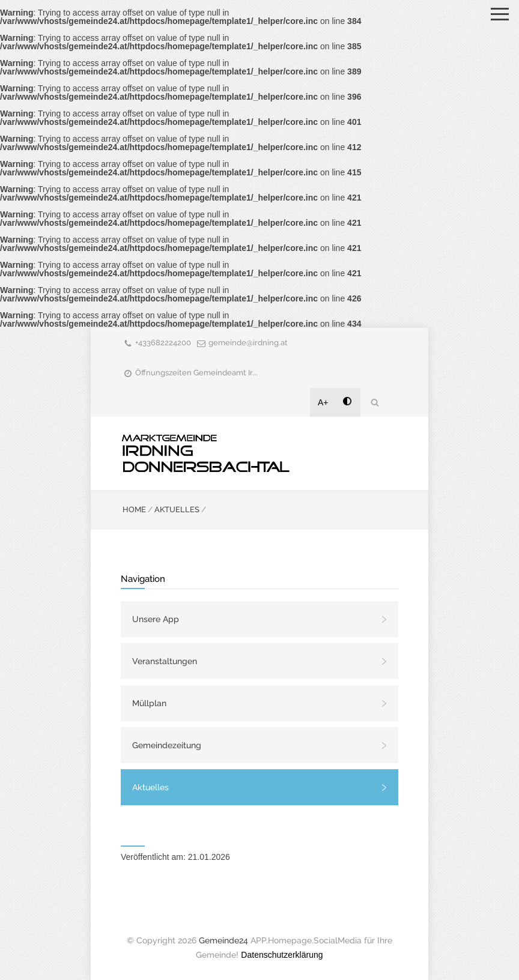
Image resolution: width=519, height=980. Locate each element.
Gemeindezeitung (167, 745)
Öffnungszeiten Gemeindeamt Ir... (196, 373)
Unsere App (156, 619)
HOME (134, 510)
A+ (323, 402)
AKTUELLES (177, 510)
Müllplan (149, 703)
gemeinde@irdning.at (248, 343)
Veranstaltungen (165, 661)
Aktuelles (150, 787)
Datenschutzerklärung (282, 955)
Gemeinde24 (223, 940)
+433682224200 (163, 343)
